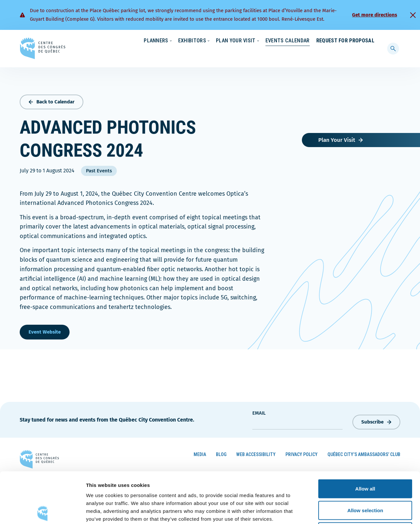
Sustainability (266, 41)
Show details (344, 511)
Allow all (365, 438)
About (321, 41)
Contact (348, 41)
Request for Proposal (345, 54)
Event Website (45, 331)
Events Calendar (281, 54)
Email (259, 412)
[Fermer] (413, 15)
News (298, 41)
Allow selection (365, 459)
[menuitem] (372, 40)
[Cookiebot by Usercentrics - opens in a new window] (42, 511)
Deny (365, 481)
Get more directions (375, 15)
